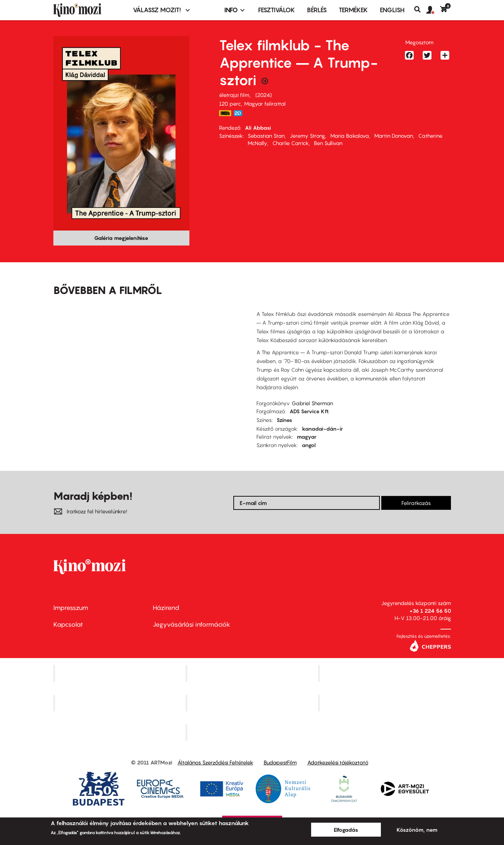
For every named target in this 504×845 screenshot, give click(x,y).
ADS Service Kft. (309, 411)
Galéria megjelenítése (121, 238)
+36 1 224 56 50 (430, 611)
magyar (307, 437)
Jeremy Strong (307, 136)
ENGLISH (392, 10)
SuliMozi (253, 703)
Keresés (420, 9)
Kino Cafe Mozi (253, 673)
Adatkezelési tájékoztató (338, 762)
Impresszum (71, 608)
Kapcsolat (68, 624)
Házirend (166, 608)
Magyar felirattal (265, 104)
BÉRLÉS (317, 10)
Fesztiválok (277, 10)
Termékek (353, 10)
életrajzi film (234, 95)
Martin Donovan (394, 136)
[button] (433, 10)
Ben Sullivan (328, 143)
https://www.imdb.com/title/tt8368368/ (225, 113)
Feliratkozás (416, 503)
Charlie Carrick (291, 143)
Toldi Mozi (253, 732)
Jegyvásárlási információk (191, 624)
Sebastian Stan (266, 136)
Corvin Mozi (120, 673)
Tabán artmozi (385, 703)
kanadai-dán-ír (322, 429)
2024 (264, 95)
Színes (284, 420)
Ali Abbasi (258, 128)
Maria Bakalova (350, 136)
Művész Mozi (385, 673)
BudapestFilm (280, 762)
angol (309, 445)
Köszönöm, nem (417, 830)
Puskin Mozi (120, 703)
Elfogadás (346, 830)
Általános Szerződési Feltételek (215, 762)
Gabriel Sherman (312, 403)
